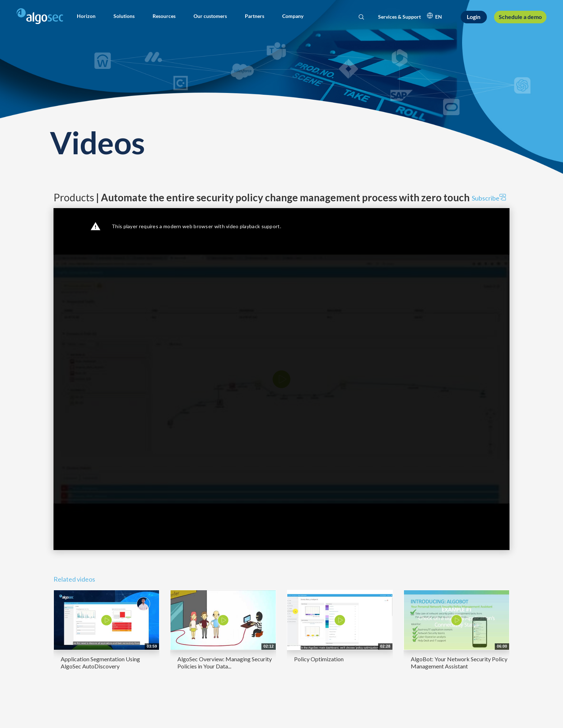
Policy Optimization (319, 659)
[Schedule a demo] (520, 17)
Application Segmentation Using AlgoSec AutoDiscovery (100, 663)
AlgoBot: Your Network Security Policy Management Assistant (459, 663)
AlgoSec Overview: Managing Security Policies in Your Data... (225, 663)
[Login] (474, 17)
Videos (97, 142)
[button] (86, 16)
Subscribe (489, 198)
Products (262, 197)
